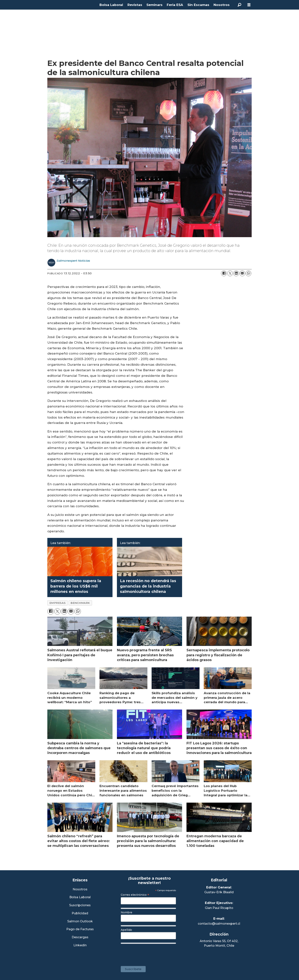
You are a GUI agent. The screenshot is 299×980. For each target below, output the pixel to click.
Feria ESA (175, 5)
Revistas (135, 5)
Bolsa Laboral (111, 5)
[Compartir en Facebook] (224, 273)
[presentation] (150, 953)
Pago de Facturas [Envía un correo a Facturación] (80, 929)
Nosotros (222, 5)
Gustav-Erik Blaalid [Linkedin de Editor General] (219, 892)
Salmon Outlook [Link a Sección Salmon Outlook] (80, 921)
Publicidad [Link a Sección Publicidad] (80, 913)
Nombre (127, 912)
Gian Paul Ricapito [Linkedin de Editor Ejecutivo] (219, 908)
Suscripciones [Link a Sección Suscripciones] (80, 905)
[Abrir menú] (249, 5)
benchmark (80, 603)
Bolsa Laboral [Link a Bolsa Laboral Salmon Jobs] (80, 897)
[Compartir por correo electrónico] (242, 273)
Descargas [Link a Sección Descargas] (80, 937)
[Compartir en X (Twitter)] (230, 273)
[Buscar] (239, 5)
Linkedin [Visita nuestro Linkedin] (80, 945)
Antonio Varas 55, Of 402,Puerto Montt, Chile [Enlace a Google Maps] (219, 943)
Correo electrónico (135, 895)
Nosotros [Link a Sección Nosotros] (80, 889)
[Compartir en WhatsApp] (248, 273)
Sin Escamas (198, 5)
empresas (58, 603)
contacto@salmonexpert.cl (219, 924)
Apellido (126, 930)
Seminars (154, 5)
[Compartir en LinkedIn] (236, 273)
